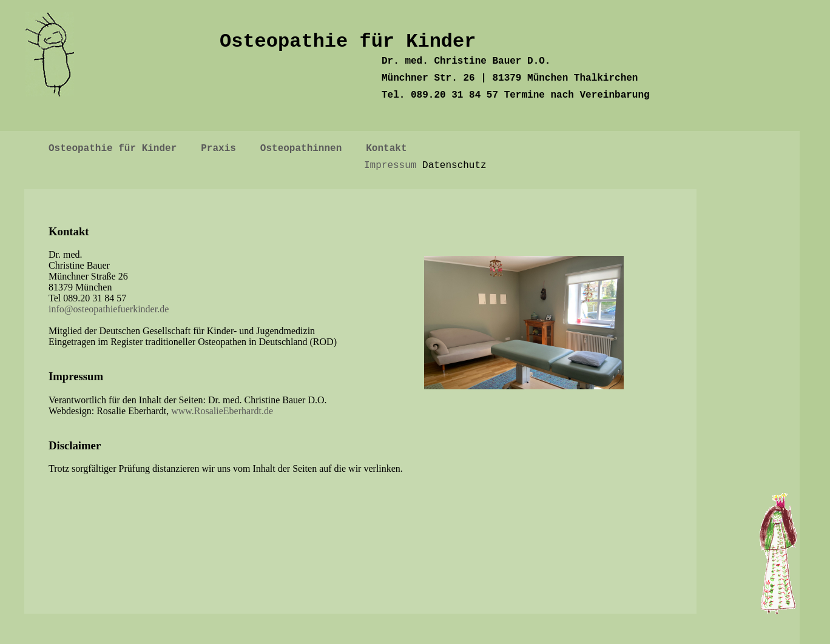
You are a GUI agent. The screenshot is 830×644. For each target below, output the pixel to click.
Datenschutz (454, 166)
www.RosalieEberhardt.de (222, 411)
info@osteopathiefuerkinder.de (109, 309)
